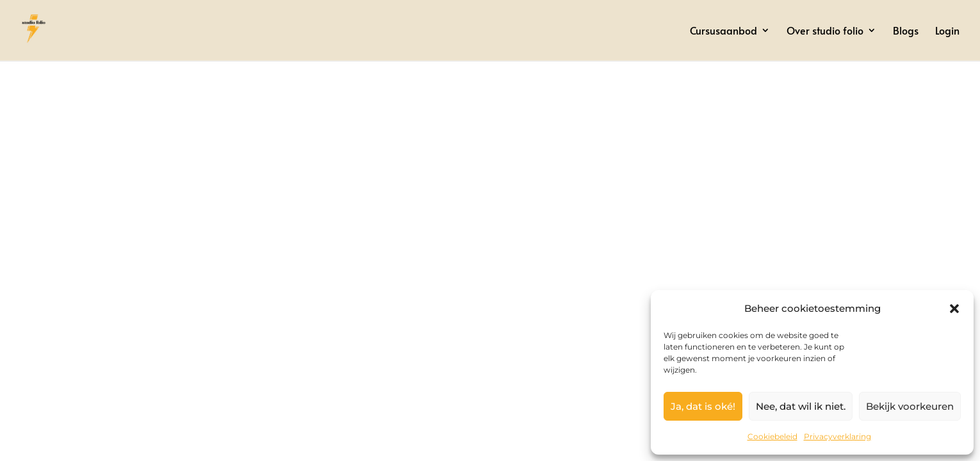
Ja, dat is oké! (703, 406)
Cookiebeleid (772, 436)
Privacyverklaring (837, 436)
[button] (954, 309)
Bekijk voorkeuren (910, 406)
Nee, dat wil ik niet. (801, 406)
